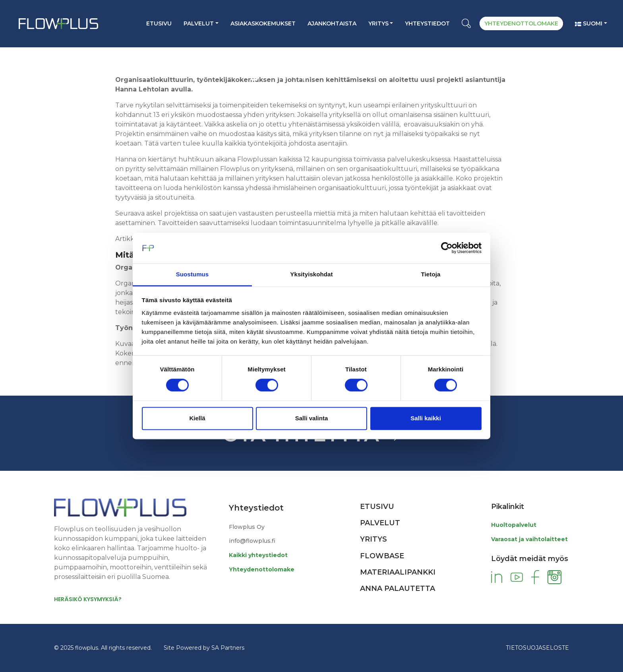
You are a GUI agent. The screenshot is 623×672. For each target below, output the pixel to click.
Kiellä (197, 418)
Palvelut (199, 23)
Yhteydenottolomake (262, 569)
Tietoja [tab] (431, 274)
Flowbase (382, 556)
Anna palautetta (398, 588)
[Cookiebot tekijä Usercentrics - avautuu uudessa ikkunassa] (447, 248)
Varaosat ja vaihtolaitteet (529, 539)
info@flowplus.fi (252, 541)
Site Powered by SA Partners (204, 648)
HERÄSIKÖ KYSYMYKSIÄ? (88, 599)
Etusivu (159, 23)
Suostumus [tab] (193, 274)
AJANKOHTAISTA (332, 23)
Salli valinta (312, 418)
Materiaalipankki (398, 572)
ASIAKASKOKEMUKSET (263, 23)
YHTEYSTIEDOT (427, 23)
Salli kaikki (426, 418)
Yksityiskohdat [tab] (311, 274)
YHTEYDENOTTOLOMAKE (521, 23)
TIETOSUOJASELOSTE (537, 648)
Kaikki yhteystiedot (258, 555)
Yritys (378, 23)
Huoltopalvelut (514, 525)
